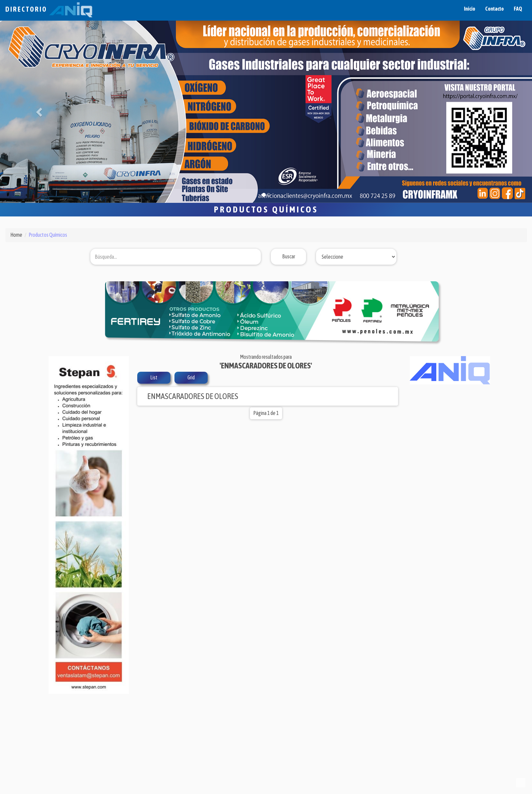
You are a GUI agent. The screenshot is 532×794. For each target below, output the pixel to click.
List (154, 377)
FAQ (518, 9)
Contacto (494, 9)
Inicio (470, 9)
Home (16, 235)
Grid (191, 377)
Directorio (49, 9)
